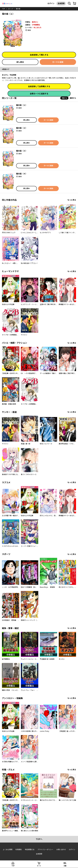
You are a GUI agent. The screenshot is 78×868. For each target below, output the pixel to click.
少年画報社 (36, 25)
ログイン (51, 3)
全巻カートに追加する (39, 94)
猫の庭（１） (22, 105)
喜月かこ (35, 22)
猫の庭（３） (22, 151)
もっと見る (72, 200)
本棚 (65, 866)
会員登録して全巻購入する (39, 86)
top (3, 9)
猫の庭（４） (22, 174)
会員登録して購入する (39, 55)
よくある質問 (8, 850)
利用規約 (19, 850)
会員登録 (61, 3)
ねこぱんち (37, 27)
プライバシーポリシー (45, 850)
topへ (39, 839)
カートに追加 (58, 62)
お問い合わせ (61, 850)
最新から (73, 98)
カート (39, 866)
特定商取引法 (30, 850)
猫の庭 (18, 9)
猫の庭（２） (22, 128)
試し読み (20, 62)
